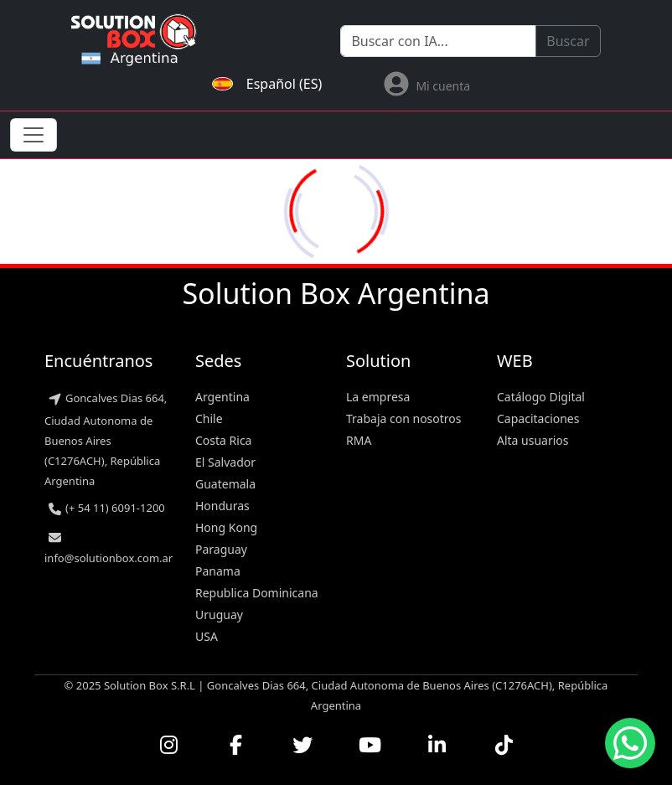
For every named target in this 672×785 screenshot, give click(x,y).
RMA (359, 440)
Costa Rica (223, 440)
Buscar (568, 41)
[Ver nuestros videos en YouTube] (370, 745)
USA (207, 636)
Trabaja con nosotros (404, 418)
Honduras (222, 506)
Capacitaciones (538, 418)
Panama (218, 571)
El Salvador (225, 462)
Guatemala (225, 484)
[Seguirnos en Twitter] (302, 745)
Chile (209, 418)
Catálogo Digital (541, 397)
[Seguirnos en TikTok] (504, 745)
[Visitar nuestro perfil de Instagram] (168, 745)
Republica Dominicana (257, 593)
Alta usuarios (533, 440)
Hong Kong (226, 527)
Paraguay (221, 549)
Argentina (222, 397)
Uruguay (219, 615)
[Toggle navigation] (34, 135)
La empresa (378, 397)
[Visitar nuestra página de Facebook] (235, 745)
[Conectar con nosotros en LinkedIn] (437, 745)
